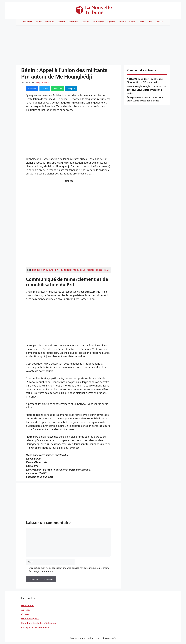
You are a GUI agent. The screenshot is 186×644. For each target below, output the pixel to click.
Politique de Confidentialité (35, 627)
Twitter (45, 89)
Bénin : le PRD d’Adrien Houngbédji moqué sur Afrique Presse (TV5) (70, 270)
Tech (150, 22)
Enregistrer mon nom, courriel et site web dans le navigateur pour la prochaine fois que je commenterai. (69, 570)
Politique (50, 22)
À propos (26, 610)
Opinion (111, 22)
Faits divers (98, 22)
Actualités (27, 22)
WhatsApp (57, 89)
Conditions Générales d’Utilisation (39, 623)
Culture (85, 22)
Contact (160, 22)
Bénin (39, 22)
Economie (73, 22)
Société (61, 22)
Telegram (71, 89)
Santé (132, 22)
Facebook (32, 89)
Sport (141, 22)
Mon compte (28, 606)
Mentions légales (30, 619)
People (122, 22)
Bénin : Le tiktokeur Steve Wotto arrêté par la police (147, 90)
